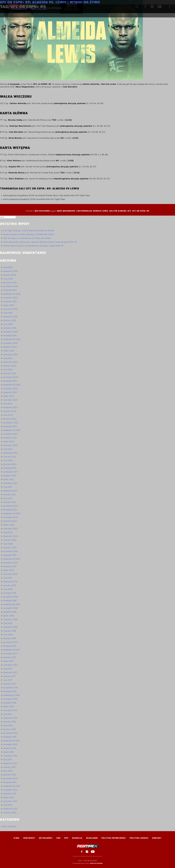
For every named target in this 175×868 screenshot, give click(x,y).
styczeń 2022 (10, 464)
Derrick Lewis (101, 211)
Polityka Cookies (139, 838)
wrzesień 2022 (11, 434)
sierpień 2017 (10, 657)
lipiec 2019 (9, 570)
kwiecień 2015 (10, 763)
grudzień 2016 (10, 688)
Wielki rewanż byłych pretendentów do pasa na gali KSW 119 (33, 246)
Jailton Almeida (118, 211)
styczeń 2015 (10, 775)
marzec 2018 (10, 631)
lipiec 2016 (8, 707)
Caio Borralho (84, 211)
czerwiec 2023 (11, 400)
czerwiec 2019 (10, 574)
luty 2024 (8, 370)
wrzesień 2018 (10, 608)
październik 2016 (12, 695)
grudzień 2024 (11, 332)
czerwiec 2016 (10, 710)
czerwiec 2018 (10, 620)
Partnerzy (29, 838)
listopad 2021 (10, 468)
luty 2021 (8, 498)
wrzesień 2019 (10, 563)
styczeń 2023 (10, 419)
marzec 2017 (10, 676)
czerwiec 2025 (10, 309)
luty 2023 (8, 415)
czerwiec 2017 (10, 665)
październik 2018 (12, 604)
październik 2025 (12, 294)
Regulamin (92, 838)
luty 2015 (8, 771)
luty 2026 (8, 279)
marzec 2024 (10, 366)
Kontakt (157, 838)
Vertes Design (96, 863)
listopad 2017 (10, 646)
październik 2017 (12, 650)
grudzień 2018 (11, 597)
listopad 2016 (10, 691)
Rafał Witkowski (39, 9)
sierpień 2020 (10, 521)
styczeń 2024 (10, 373)
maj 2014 (8, 805)
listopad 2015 (10, 737)
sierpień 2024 (10, 347)
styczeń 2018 (10, 638)
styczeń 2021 (10, 502)
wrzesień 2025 (10, 298)
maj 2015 (8, 760)
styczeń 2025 (10, 328)
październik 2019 (12, 559)
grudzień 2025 (11, 286)
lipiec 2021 (9, 479)
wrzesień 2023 (11, 389)
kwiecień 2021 (10, 491)
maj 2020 (8, 532)
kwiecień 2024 (10, 362)
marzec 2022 (10, 457)
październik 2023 (12, 385)
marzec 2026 (10, 275)
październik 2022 (12, 430)
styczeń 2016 (10, 729)
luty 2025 (8, 324)
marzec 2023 (10, 411)
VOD (58, 838)
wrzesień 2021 (10, 472)
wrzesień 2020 (11, 517)
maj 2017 (8, 669)
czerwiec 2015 (10, 756)
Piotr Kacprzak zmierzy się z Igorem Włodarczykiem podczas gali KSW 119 (40, 242)
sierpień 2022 (10, 438)
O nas (17, 838)
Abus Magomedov (66, 211)
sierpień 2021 (10, 476)
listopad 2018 (10, 601)
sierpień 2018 (10, 612)
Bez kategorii (42, 211)
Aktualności (46, 838)
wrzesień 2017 (10, 654)
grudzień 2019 (10, 551)
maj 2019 (8, 578)
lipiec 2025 (9, 305)
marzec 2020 (10, 540)
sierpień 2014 (10, 794)
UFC (129, 211)
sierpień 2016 (10, 703)
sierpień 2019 (10, 567)
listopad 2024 (10, 336)
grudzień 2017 (10, 642)
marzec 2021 (10, 495)
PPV (66, 838)
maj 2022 (8, 449)
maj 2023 (8, 404)
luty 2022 (8, 461)
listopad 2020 (10, 510)
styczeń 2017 (10, 684)
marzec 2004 (10, 813)
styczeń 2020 (10, 548)
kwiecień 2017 (10, 673)
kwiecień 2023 (10, 407)
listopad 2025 (10, 290)
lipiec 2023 (9, 396)
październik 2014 (12, 786)
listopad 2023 (10, 381)
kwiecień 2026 (10, 271)
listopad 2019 (10, 555)
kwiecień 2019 (10, 582)
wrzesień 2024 (11, 343)
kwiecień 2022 (10, 453)
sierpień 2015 (10, 748)
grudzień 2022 (11, 423)
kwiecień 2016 (10, 718)
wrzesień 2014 (10, 790)
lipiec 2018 (9, 616)
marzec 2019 (10, 585)
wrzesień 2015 (10, 744)
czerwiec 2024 (11, 354)
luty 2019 (8, 589)
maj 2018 (8, 623)
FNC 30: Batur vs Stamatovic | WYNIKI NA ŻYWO (27, 238)
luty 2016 (8, 726)
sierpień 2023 (10, 392)
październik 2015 (12, 741)
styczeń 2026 (10, 283)
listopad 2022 (10, 426)
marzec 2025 (10, 320)
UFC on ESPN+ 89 (141, 211)
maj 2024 (8, 358)
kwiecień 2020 (11, 536)
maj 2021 (8, 487)
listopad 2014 (10, 782)
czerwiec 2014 (10, 801)
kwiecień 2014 (10, 809)
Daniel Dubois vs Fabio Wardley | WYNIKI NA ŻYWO (29, 234)
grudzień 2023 (11, 377)
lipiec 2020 (9, 525)
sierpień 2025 (10, 301)
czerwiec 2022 (11, 445)
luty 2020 (8, 544)
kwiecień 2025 (10, 317)
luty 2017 (8, 680)
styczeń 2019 (10, 593)
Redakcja (77, 838)
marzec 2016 (10, 722)
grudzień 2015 (10, 733)
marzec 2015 (10, 767)
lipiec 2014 (9, 797)
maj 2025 (8, 313)
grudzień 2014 (10, 779)
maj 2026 (8, 267)
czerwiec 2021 (10, 483)
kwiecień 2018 (10, 627)
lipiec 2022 (9, 442)
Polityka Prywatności (114, 838)
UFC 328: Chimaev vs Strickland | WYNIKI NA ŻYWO (29, 231)
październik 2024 (12, 339)
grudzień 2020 (11, 506)
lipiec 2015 (8, 752)
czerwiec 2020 (11, 529)
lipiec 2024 (9, 351)
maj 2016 (8, 714)
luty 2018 (8, 635)
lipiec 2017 (9, 661)
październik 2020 (12, 514)
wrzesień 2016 (10, 699)
